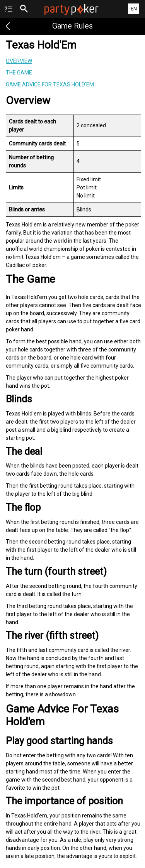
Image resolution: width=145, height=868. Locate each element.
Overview (19, 61)
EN (134, 9)
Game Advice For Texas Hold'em (50, 84)
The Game (19, 73)
